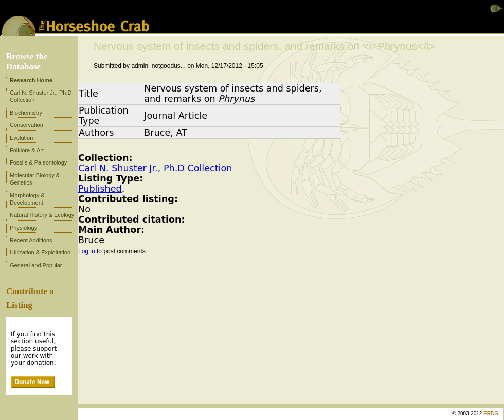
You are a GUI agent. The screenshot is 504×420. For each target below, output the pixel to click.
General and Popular (36, 265)
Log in (87, 251)
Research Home (31, 80)
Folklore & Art (27, 150)
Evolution (21, 138)
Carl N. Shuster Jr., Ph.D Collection (155, 168)
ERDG (491, 414)
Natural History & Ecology (42, 215)
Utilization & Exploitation (40, 252)
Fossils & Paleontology (38, 162)
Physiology (23, 228)
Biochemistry (26, 113)
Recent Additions (31, 240)
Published (100, 189)
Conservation (26, 125)
